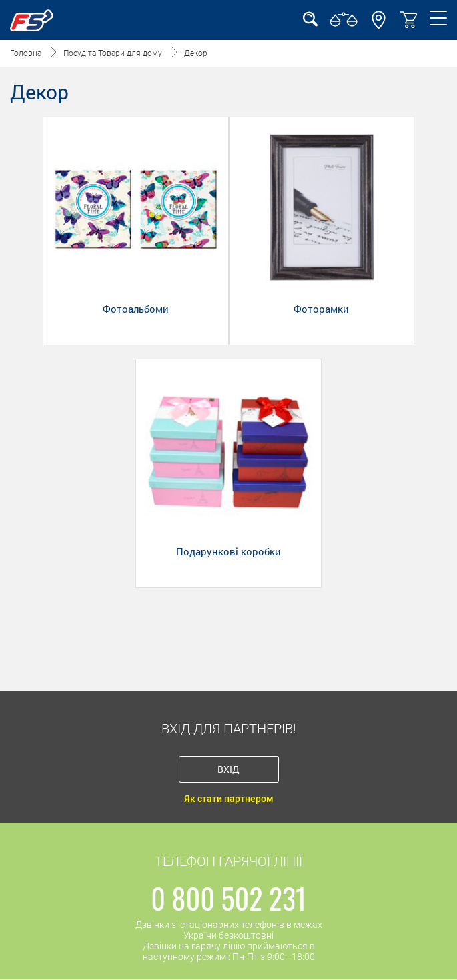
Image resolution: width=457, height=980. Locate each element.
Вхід (229, 769)
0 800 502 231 (229, 898)
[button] (379, 26)
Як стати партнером (229, 799)
